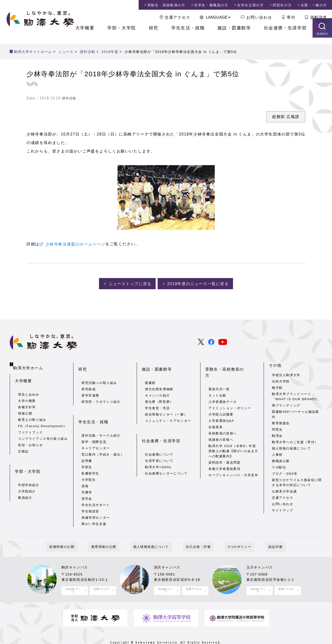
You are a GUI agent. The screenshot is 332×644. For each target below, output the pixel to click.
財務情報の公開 (78, 533)
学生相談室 (90, 495)
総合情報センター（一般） (166, 406)
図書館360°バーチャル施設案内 (296, 414)
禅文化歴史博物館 (159, 381)
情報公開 (25, 407)
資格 (85, 470)
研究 (154, 34)
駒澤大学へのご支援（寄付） (295, 441)
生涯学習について (159, 445)
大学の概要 (27, 394)
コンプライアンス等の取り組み (43, 432)
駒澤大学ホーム (29, 364)
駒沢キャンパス (76, 553)
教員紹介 (25, 483)
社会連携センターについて (166, 457)
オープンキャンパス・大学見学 (233, 460)
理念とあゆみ (29, 388)
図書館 (150, 375)
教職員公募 (281, 460)
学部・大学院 (122, 34)
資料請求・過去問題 (224, 448)
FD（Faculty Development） (43, 420)
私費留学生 (90, 457)
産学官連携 (90, 387)
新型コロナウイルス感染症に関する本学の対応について (297, 482)
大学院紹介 (27, 477)
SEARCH (322, 40)
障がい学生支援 (94, 508)
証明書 (87, 445)
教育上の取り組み (32, 413)
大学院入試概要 (221, 400)
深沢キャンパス (169, 553)
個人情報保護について (154, 533)
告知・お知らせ (30, 439)
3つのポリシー (230, 533)
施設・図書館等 (234, 34)
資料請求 (319, 17)
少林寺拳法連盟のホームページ (75, 244)
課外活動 (69, 98)
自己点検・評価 (195, 533)
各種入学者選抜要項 (224, 454)
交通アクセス (178, 17)
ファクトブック (30, 426)
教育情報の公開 (113, 533)
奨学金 (87, 482)
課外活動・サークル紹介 (101, 419)
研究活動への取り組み (99, 375)
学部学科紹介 (29, 471)
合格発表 (215, 412)
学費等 (87, 476)
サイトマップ (283, 510)
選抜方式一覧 (219, 375)
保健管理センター (96, 501)
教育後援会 (281, 422)
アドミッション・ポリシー (230, 394)
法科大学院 (281, 381)
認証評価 (260, 533)
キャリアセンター (96, 432)
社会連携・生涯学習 (285, 34)
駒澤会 (277, 435)
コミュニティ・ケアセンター (168, 412)
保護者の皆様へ (221, 425)
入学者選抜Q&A (221, 406)
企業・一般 (314, 5)
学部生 (87, 451)
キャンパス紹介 (157, 387)
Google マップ (73, 576)
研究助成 (89, 381)
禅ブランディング (286, 405)
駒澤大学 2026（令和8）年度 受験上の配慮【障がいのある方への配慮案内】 (233, 436)
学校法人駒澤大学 (286, 375)
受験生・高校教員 (166, 5)
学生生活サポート (96, 489)
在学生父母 (250, 5)
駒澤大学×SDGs (158, 451)
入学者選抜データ (223, 387)
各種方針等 (27, 401)
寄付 (291, 17)
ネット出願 (217, 381)
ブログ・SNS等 (285, 473)
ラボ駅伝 (279, 467)
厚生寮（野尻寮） (159, 394)
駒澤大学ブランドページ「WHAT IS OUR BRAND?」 (296, 396)
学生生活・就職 (188, 34)
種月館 (277, 387)
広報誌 (23, 445)
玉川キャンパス (261, 553)
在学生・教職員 (211, 5)
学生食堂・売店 (157, 400)
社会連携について (159, 438)
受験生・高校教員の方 (227, 365)
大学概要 (85, 34)
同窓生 (282, 5)
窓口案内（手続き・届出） (103, 438)
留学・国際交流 (94, 426)
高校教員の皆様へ (223, 419)
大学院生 (89, 463)
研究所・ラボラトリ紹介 (101, 394)
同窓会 (277, 429)
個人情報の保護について (292, 448)
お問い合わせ (259, 17)
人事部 (277, 454)
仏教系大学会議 (284, 491)
